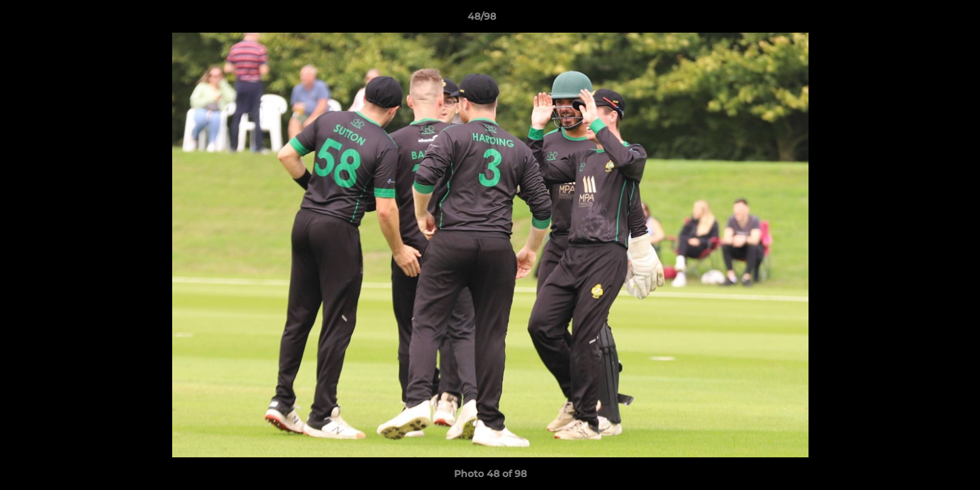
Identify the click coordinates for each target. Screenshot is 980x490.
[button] (923, 20)
